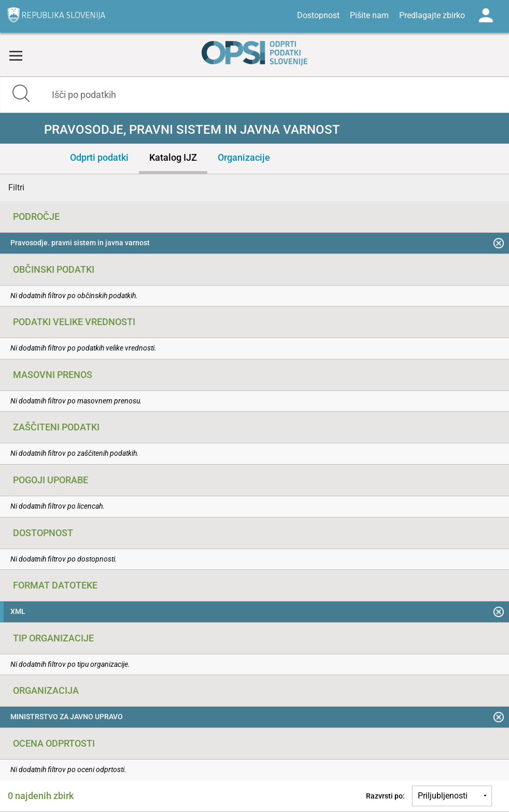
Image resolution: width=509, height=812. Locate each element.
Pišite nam (369, 15)
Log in (486, 16)
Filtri (16, 187)
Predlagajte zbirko (432, 15)
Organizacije (244, 157)
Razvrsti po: (385, 796)
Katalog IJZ (173, 157)
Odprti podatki (99, 157)
